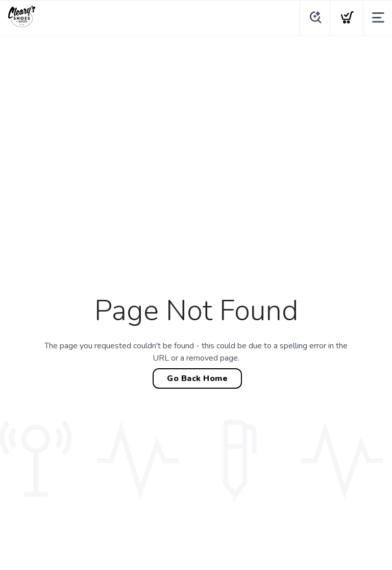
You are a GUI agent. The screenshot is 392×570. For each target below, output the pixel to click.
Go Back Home (197, 378)
